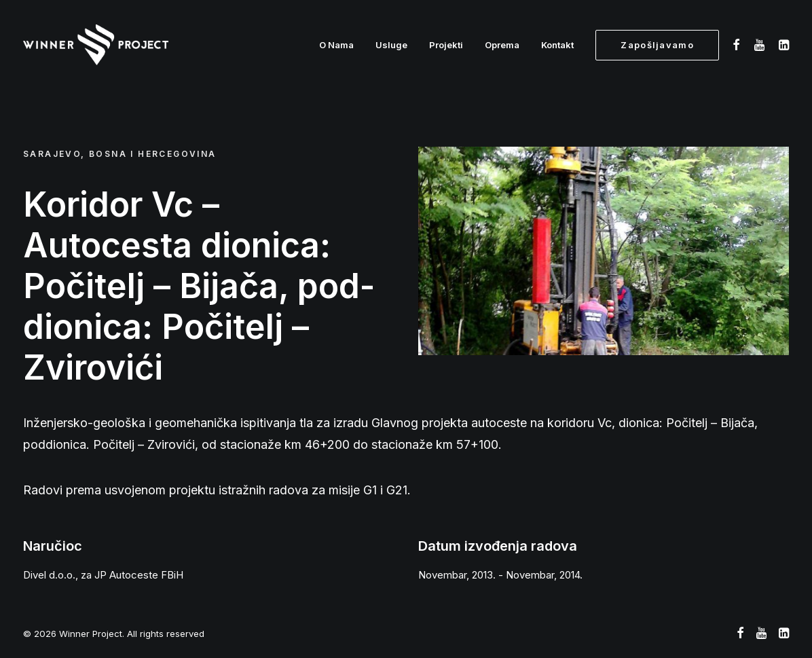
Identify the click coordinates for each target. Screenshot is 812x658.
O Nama (336, 45)
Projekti (446, 45)
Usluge (391, 45)
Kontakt (557, 45)
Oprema (502, 45)
